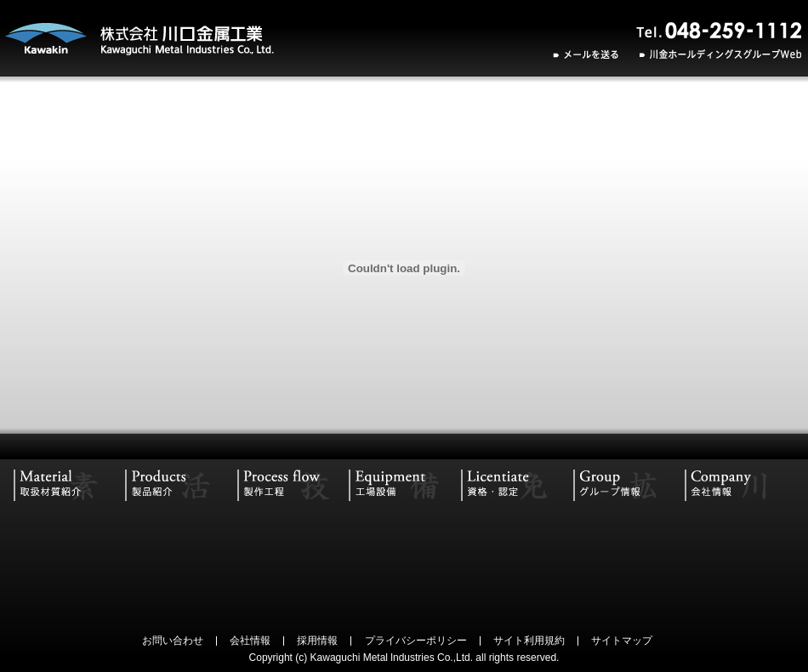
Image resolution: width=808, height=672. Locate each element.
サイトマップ (622, 641)
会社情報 (250, 641)
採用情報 (317, 641)
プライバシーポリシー (416, 641)
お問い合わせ (173, 641)
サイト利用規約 (529, 641)
